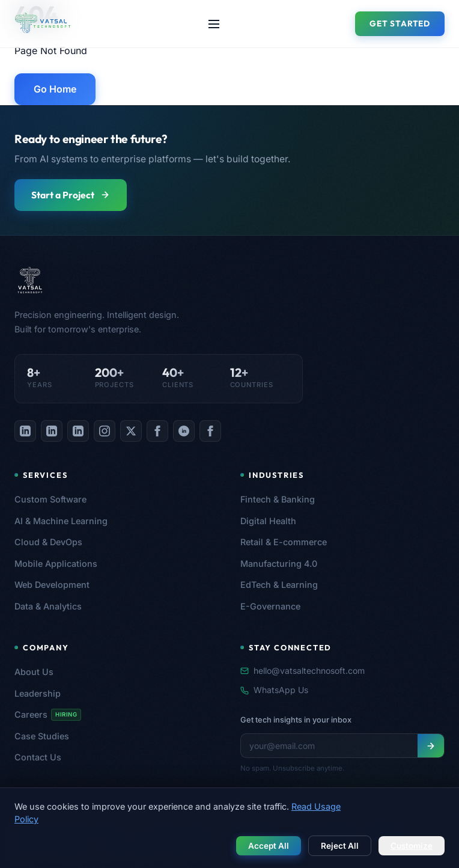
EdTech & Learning (279, 585)
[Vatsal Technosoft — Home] (159, 280)
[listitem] (25, 431)
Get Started (400, 23)
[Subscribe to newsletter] (431, 746)
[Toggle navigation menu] (214, 24)
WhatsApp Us (274, 690)
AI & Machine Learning (61, 521)
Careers (48, 714)
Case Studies (42, 736)
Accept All (269, 846)
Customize (412, 846)
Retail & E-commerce (284, 542)
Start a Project (71, 195)
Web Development (52, 585)
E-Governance (270, 606)
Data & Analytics (48, 606)
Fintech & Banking (278, 499)
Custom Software (50, 499)
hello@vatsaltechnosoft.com (302, 671)
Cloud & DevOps (48, 542)
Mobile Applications (56, 564)
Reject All (340, 846)
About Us (34, 672)
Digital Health (268, 521)
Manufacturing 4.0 (279, 564)
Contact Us (38, 757)
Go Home (55, 89)
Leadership (38, 693)
